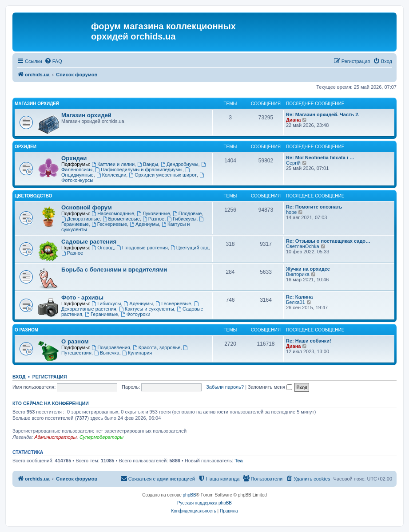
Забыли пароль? (225, 387)
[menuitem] (53, 61)
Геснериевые (109, 224)
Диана (293, 120)
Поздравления (111, 347)
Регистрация (50, 377)
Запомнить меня (270, 387)
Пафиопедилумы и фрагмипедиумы (139, 169)
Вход (19, 377)
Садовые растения (89, 242)
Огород (103, 248)
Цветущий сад (190, 248)
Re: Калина (299, 297)
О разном (26, 330)
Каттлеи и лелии (113, 164)
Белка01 (296, 302)
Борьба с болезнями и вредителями (114, 270)
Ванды (148, 164)
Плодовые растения (142, 248)
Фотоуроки (136, 314)
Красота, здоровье (157, 347)
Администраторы (55, 437)
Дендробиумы (179, 164)
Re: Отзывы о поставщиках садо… (328, 241)
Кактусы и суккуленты (147, 309)
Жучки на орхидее (308, 269)
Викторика (298, 274)
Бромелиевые (121, 219)
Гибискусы (182, 219)
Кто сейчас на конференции (51, 403)
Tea (238, 461)
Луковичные (153, 213)
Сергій (293, 163)
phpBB (190, 495)
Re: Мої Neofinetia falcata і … (320, 158)
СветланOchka (303, 246)
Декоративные (81, 219)
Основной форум (87, 207)
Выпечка (107, 353)
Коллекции (111, 175)
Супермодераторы (101, 437)
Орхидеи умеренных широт (163, 175)
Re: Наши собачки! (309, 341)
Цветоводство (33, 196)
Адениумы (144, 224)
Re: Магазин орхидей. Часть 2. (323, 114)
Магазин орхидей (37, 104)
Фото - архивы (82, 298)
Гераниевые (101, 314)
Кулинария (137, 353)
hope (291, 212)
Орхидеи (26, 147)
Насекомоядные (113, 213)
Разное (153, 219)
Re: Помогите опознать (314, 207)
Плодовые (187, 213)
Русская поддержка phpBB (204, 503)
